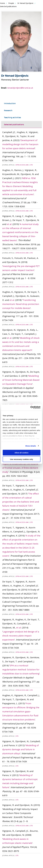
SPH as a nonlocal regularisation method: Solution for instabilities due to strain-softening (21, 670)
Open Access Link (22, 165)
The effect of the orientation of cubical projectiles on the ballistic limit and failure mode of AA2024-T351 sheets (21, 502)
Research (8, 110)
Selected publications (14, 124)
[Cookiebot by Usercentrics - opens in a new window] (31, 407)
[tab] (21, 103)
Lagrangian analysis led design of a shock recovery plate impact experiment (21, 636)
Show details (31, 446)
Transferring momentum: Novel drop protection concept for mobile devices (21, 304)
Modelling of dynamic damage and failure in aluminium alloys (21, 749)
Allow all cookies (21, 453)
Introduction (10, 103)
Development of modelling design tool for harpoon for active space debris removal (20, 144)
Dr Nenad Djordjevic (25, 3)
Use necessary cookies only (21, 459)
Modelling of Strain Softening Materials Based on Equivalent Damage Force (21, 380)
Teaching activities (12, 117)
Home (2, 3)
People (11, 3)
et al (9, 224)
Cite (31, 165)
